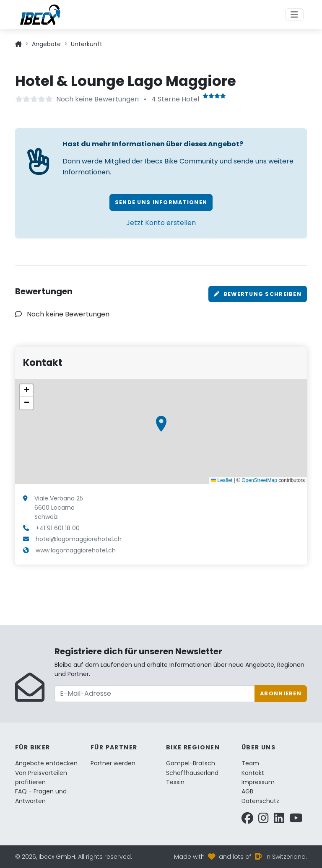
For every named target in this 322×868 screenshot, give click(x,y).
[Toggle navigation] (294, 15)
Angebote (46, 44)
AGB (247, 791)
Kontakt (253, 773)
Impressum (258, 782)
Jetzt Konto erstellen (161, 223)
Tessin (175, 782)
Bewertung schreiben (258, 294)
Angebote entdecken (46, 763)
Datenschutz (260, 801)
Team (250, 763)
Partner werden (113, 763)
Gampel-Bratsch (191, 763)
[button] (161, 424)
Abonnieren (281, 693)
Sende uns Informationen (161, 202)
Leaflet (222, 480)
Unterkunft (87, 44)
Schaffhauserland (192, 773)
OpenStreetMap (259, 480)
